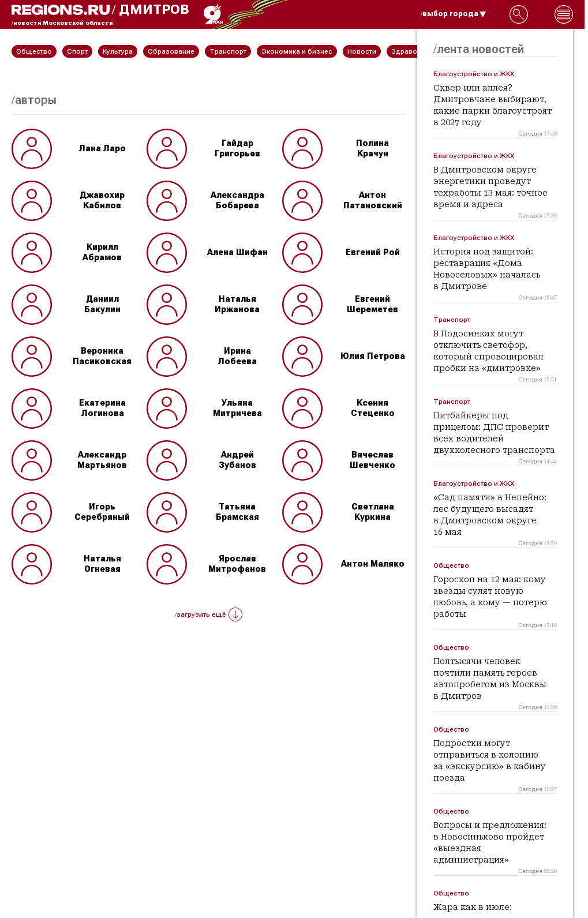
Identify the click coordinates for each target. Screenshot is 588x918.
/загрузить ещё (209, 615)
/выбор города (454, 14)
